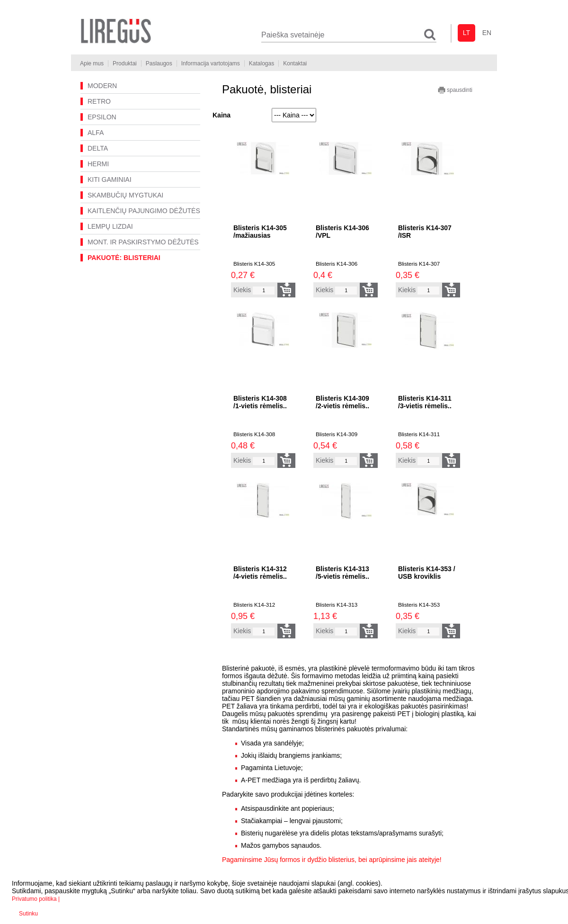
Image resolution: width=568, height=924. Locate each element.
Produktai (125, 63)
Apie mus (92, 63)
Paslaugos (159, 63)
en (487, 33)
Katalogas (262, 63)
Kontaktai (295, 63)
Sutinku (28, 914)
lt (466, 33)
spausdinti (455, 90)
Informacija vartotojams (211, 63)
